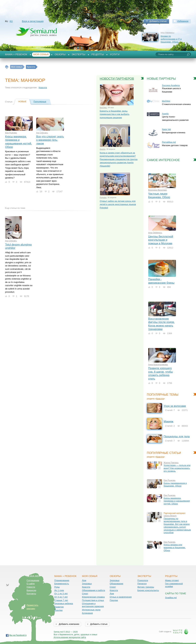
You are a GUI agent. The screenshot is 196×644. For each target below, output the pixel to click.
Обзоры (60, 54)
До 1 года (59, 590)
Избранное (183, 21)
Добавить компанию (69, 624)
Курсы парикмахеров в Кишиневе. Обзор (175, 485)
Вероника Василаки (157, 190)
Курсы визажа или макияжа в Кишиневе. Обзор (175, 547)
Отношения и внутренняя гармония (93, 605)
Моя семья (41, 54)
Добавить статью (158, 21)
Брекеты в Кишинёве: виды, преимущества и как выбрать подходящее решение (115, 114)
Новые (22, 102)
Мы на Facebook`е (18, 635)
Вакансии (31, 590)
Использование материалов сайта (70, 637)
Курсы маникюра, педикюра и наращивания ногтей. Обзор (177, 501)
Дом (84, 580)
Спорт (85, 594)
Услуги (115, 54)
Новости (31, 587)
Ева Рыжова (11, 133)
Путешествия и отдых (93, 600)
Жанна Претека (171, 463)
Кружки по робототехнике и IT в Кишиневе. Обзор (171, 39)
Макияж (169, 421)
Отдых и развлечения (121, 597)
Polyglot (103, 197)
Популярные (40, 102)
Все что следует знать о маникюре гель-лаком (50, 140)
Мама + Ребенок (16, 54)
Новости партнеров (117, 79)
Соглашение (33, 580)
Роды (57, 587)
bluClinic (103, 108)
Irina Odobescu (155, 233)
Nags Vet (166, 129)
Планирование (62, 580)
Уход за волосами (175, 406)
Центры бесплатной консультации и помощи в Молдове (161, 240)
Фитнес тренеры (146, 587)
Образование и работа (93, 590)
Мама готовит (172, 580)
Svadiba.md (171, 598)
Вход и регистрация (33, 21)
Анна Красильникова (158, 365)
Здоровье (87, 584)
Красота (43, 88)
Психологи (143, 580)
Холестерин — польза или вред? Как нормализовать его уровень (177, 468)
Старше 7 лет (61, 600)
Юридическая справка (93, 597)
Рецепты (98, 54)
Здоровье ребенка (64, 603)
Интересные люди (91, 610)
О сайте (31, 584)
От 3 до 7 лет (61, 597)
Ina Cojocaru (42, 133)
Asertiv (103, 149)
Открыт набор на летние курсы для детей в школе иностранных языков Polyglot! (118, 204)
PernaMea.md (169, 142)
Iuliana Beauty (170, 516)
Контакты (31, 594)
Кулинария (87, 613)
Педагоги (142, 584)
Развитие (59, 607)
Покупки (58, 610)
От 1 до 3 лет (61, 594)
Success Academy (171, 85)
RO (11, 21)
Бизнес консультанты (148, 590)
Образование (117, 584)
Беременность (62, 584)
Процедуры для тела (177, 436)
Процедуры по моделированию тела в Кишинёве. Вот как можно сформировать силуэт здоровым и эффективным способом (177, 526)
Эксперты (79, 54)
